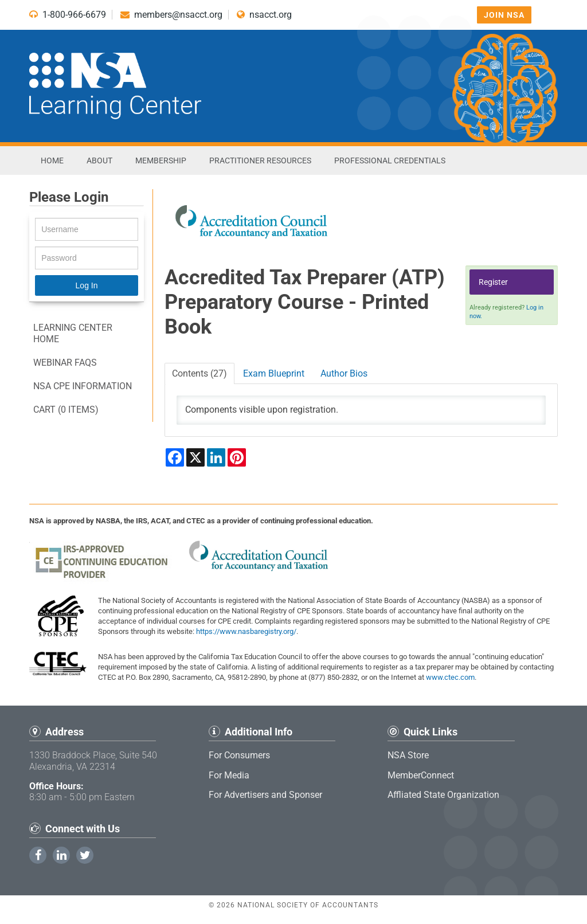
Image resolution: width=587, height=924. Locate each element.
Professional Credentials (390, 160)
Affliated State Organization (443, 795)
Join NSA (504, 15)
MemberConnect (421, 775)
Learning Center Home (73, 333)
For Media (229, 775)
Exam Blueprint (274, 373)
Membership (161, 160)
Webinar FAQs (65, 363)
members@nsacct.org (171, 15)
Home (52, 160)
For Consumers (239, 755)
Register (493, 282)
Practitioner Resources (260, 160)
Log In (87, 285)
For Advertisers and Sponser (265, 795)
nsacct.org (264, 15)
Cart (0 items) (66, 410)
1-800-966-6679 (68, 15)
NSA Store (408, 755)
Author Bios (344, 373)
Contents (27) (199, 373)
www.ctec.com (450, 677)
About (99, 160)
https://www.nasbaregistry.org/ (246, 631)
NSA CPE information (83, 386)
